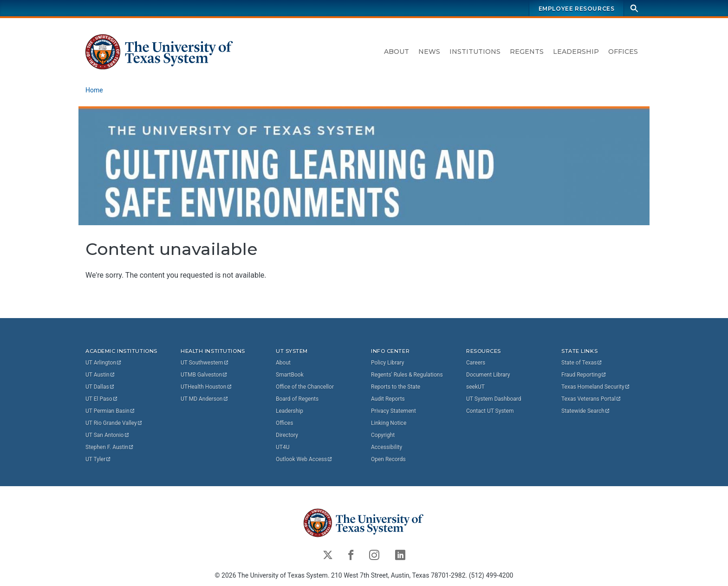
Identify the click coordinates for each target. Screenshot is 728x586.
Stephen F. (110, 447)
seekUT (475, 387)
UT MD (205, 399)
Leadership (576, 52)
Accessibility (387, 447)
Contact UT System (490, 411)
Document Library (488, 375)
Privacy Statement (393, 411)
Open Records (388, 459)
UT (104, 363)
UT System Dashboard (494, 399)
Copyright (383, 435)
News (429, 52)
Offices (623, 52)
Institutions (475, 52)
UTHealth (206, 387)
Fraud (584, 375)
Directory (287, 435)
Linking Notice (389, 423)
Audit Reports (388, 399)
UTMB (204, 375)
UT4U (283, 447)
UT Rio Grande (114, 423)
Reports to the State (396, 387)
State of (582, 363)
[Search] (634, 8)
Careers (476, 363)
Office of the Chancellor (305, 387)
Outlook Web (304, 459)
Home (94, 90)
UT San (107, 435)
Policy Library (387, 363)
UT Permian (110, 411)
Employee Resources (577, 9)
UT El (102, 399)
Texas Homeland (596, 387)
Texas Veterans (591, 399)
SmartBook (290, 375)
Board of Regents (297, 399)
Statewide (586, 411)
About (396, 52)
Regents (527, 52)
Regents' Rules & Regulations (407, 375)
